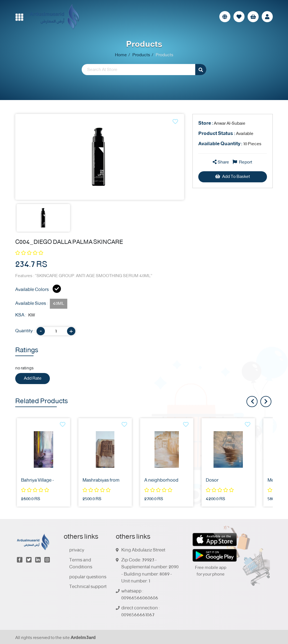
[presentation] (266, 402)
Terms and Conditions (81, 564)
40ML (59, 304)
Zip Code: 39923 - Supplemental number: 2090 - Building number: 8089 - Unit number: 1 (150, 571)
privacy (77, 550)
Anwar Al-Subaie (222, 123)
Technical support (88, 587)
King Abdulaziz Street (143, 550)
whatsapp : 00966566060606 (140, 595)
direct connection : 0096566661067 (140, 612)
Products (141, 55)
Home (121, 55)
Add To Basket (233, 177)
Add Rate (33, 378)
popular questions (88, 577)
